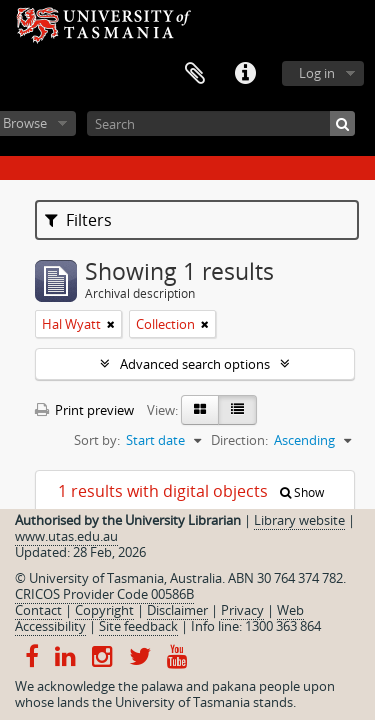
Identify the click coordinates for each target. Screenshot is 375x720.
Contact (38, 610)
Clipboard (195, 74)
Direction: (239, 440)
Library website (299, 520)
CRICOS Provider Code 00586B (104, 594)
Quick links (245, 74)
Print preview (84, 410)
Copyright (104, 610)
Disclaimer (177, 610)
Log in (317, 73)
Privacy (242, 610)
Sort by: (97, 440)
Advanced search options (195, 364)
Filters (78, 220)
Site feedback (138, 626)
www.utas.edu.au (66, 536)
